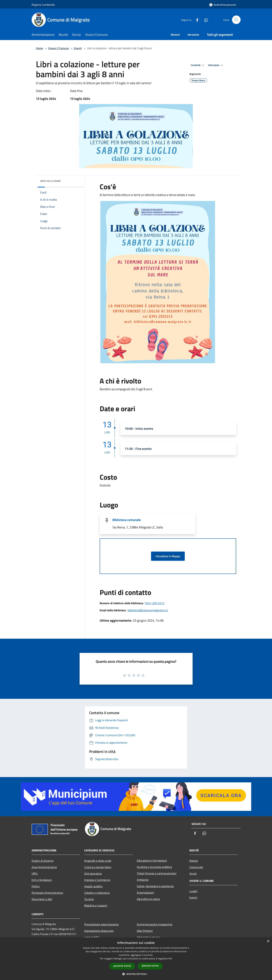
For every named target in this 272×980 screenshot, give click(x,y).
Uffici (35, 873)
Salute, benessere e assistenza (155, 886)
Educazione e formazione (152, 860)
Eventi (78, 48)
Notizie (194, 861)
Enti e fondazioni (42, 880)
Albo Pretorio (145, 931)
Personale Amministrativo (47, 893)
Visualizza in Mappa (168, 556)
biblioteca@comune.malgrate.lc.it (148, 610)
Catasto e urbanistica (97, 893)
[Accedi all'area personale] (223, 5)
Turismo (89, 899)
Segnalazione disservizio (99, 931)
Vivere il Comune (59, 48)
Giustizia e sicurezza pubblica (154, 867)
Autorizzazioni (145, 892)
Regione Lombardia (43, 5)
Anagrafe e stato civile (98, 861)
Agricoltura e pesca (148, 899)
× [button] (268, 941)
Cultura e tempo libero (98, 867)
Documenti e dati (42, 899)
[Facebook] (196, 20)
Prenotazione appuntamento (101, 924)
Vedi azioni (216, 65)
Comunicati (196, 867)
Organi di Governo (43, 861)
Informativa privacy (149, 937)
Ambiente (143, 880)
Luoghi (193, 891)
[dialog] (136, 959)
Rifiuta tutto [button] (150, 966)
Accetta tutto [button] (122, 966)
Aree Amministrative (44, 867)
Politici (36, 886)
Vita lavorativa (93, 873)
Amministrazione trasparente (155, 924)
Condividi (198, 65)
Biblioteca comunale (127, 520)
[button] (136, 974)
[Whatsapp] (205, 20)
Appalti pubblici (93, 886)
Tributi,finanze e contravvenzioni (157, 873)
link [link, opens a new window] (170, 959)
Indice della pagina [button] (50, 181)
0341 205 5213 (155, 603)
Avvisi (193, 873)
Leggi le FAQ (92, 937)
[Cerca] (236, 20)
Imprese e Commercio (97, 880)
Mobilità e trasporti (96, 905)
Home (39, 48)
